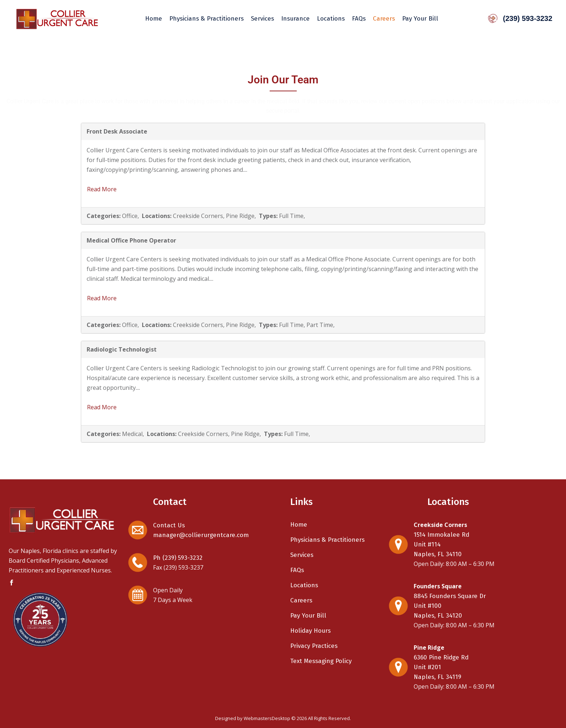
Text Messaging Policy (321, 661)
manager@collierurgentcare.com (201, 535)
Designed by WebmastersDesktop (253, 718)
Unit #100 (428, 606)
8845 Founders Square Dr (450, 596)
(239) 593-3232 (519, 18)
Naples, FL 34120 (438, 616)
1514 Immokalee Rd (441, 535)
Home (299, 525)
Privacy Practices (314, 646)
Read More (102, 189)
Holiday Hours (310, 631)
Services (302, 555)
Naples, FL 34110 (438, 554)
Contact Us (169, 525)
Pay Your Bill (308, 616)
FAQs (297, 570)
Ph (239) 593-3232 (178, 558)
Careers (301, 600)
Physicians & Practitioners (327, 540)
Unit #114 (427, 544)
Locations (304, 585)
